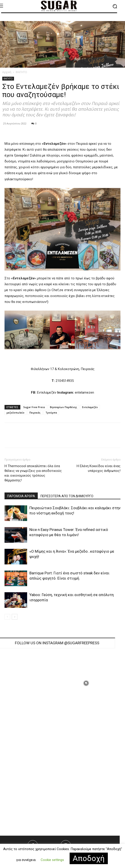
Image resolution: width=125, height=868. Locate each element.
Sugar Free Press (34, 407)
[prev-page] (7, 617)
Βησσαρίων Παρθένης (64, 407)
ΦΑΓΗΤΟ (21, 72)
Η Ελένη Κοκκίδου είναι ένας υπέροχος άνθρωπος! (99, 468)
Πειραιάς (35, 413)
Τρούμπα (51, 413)
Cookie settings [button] (52, 860)
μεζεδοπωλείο (15, 413)
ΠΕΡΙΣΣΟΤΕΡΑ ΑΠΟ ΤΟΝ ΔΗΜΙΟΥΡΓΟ (67, 496)
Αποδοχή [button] (89, 858)
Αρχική (7, 72)
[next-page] (15, 617)
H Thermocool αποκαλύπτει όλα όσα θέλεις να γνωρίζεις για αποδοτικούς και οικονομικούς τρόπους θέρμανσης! (33, 473)
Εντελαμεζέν (90, 407)
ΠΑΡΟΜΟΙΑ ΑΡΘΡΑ (21, 496)
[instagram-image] (86, 683)
